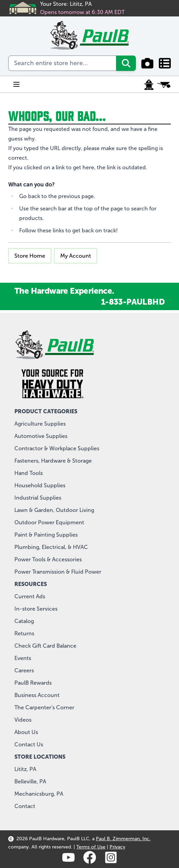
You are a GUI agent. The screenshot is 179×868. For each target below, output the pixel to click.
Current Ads (30, 596)
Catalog (24, 621)
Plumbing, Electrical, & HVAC (51, 547)
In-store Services (36, 609)
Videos (23, 720)
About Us (26, 732)
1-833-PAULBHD (133, 302)
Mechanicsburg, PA (39, 794)
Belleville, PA (30, 781)
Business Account (37, 695)
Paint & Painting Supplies (46, 535)
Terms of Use (91, 847)
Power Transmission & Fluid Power (58, 572)
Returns (24, 633)
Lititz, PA (25, 769)
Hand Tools (29, 473)
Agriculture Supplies (40, 424)
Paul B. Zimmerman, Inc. (123, 839)
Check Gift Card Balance (45, 646)
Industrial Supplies (38, 498)
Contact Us (29, 744)
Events (23, 658)
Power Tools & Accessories (48, 559)
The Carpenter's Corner (44, 707)
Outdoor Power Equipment (49, 522)
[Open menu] (16, 84)
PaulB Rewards (33, 683)
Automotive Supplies (41, 436)
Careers (24, 670)
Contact (25, 806)
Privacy (117, 847)
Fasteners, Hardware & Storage (53, 461)
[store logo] (89, 35)
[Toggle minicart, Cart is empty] (164, 85)
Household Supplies (40, 485)
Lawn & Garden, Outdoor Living (54, 510)
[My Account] (149, 85)
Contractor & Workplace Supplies (57, 448)
